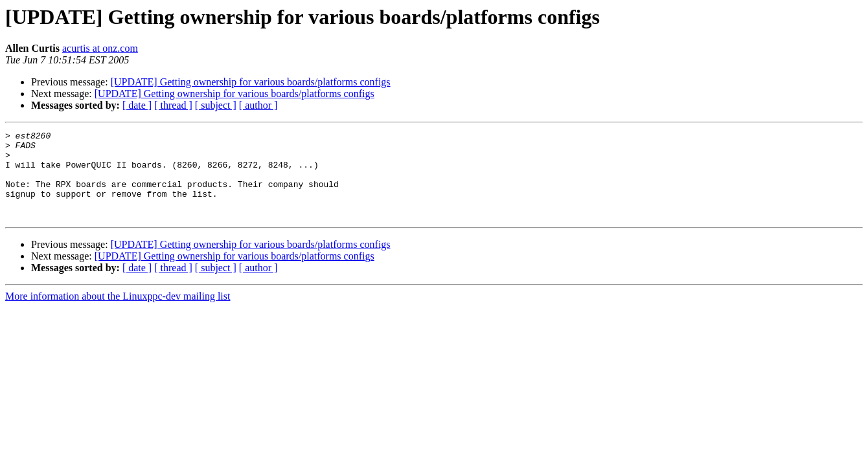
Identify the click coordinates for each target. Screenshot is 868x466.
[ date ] (137, 105)
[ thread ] (173, 105)
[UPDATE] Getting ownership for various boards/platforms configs (251, 82)
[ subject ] (216, 105)
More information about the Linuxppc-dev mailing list (118, 314)
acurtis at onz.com (100, 48)
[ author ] (258, 105)
